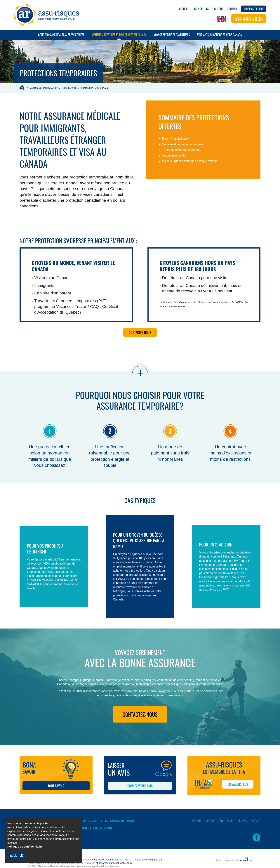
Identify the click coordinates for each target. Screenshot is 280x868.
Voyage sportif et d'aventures (172, 36)
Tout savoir (56, 786)
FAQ (208, 9)
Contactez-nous (140, 332)
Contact (232, 9)
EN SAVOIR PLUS (238, 784)
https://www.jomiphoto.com (149, 860)
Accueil (183, 9)
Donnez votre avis (140, 786)
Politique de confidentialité (25, 847)
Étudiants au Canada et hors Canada (219, 36)
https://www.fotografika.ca (106, 860)
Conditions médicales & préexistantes (61, 36)
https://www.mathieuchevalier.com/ (114, 863)
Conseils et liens (253, 9)
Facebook (256, 837)
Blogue (219, 9)
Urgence (197, 9)
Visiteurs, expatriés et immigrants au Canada (119, 36)
